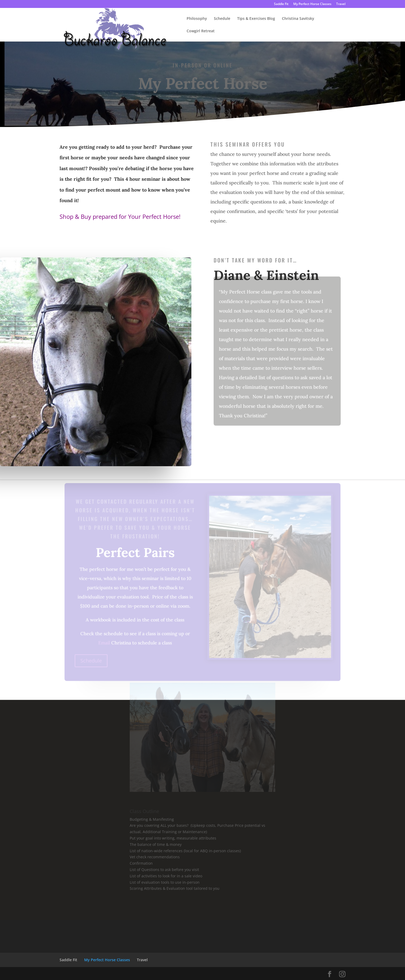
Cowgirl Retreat (201, 31)
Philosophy (197, 19)
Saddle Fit (281, 4)
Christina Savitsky (298, 19)
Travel (341, 4)
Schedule (222, 19)
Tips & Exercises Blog (256, 19)
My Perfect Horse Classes (312, 4)
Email (106, 642)
